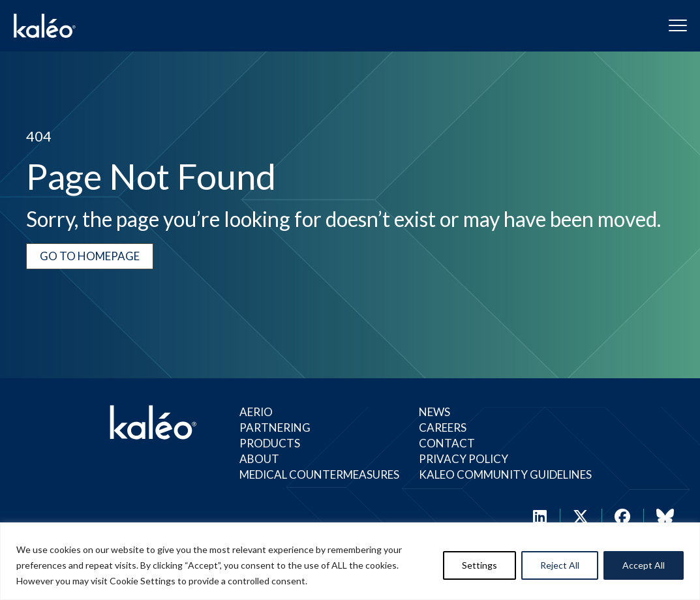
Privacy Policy (464, 459)
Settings (479, 565)
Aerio (256, 412)
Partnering (275, 427)
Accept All (644, 565)
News (434, 412)
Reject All (560, 565)
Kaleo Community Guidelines (505, 474)
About (259, 459)
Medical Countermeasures (319, 474)
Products (270, 443)
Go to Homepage (90, 256)
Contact (447, 443)
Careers (443, 427)
